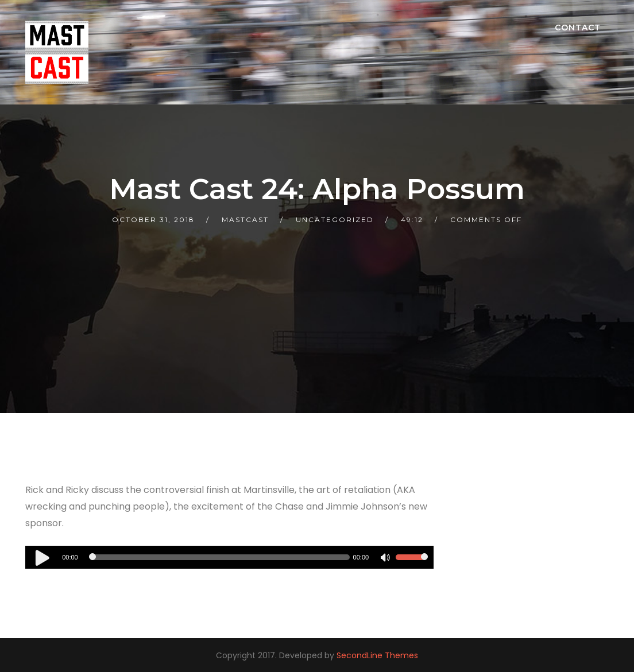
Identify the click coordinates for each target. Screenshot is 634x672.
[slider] (221, 557)
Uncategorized (335, 220)
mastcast (245, 220)
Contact (578, 28)
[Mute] (386, 559)
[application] (229, 557)
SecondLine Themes (377, 655)
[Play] (42, 557)
